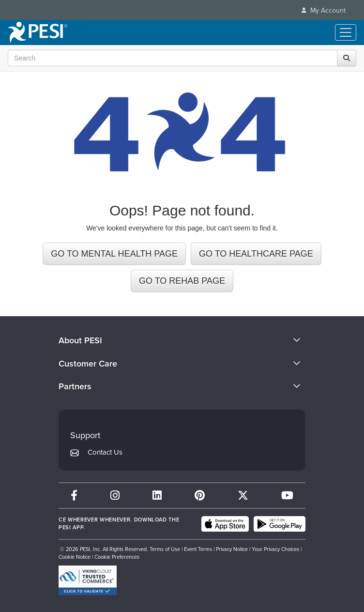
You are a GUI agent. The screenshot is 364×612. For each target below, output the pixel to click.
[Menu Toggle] (346, 32)
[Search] (347, 58)
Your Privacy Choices (275, 549)
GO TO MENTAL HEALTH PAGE (114, 254)
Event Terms (198, 549)
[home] (38, 32)
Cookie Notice (75, 557)
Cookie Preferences (117, 557)
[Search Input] (180, 58)
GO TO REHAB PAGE (182, 281)
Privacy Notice (232, 549)
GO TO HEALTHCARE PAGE (256, 254)
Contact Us (105, 452)
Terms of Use (165, 549)
